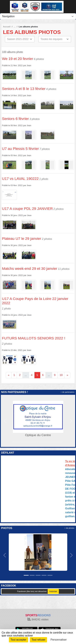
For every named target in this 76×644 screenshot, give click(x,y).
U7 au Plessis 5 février (20, 149)
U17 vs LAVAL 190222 (20, 179)
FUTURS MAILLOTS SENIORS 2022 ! (34, 338)
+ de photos (69, 528)
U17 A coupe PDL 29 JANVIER (27, 209)
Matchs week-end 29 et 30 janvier (30, 269)
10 (61, 375)
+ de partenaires (68, 392)
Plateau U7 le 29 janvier (22, 239)
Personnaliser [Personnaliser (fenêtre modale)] (59, 640)
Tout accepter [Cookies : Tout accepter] (18, 640)
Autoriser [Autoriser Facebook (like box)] (53, 591)
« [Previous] (9, 375)
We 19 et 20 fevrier (18, 59)
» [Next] (67, 375)
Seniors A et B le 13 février (24, 89)
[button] (5, 421)
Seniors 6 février (15, 119)
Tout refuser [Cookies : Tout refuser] (38, 640)
